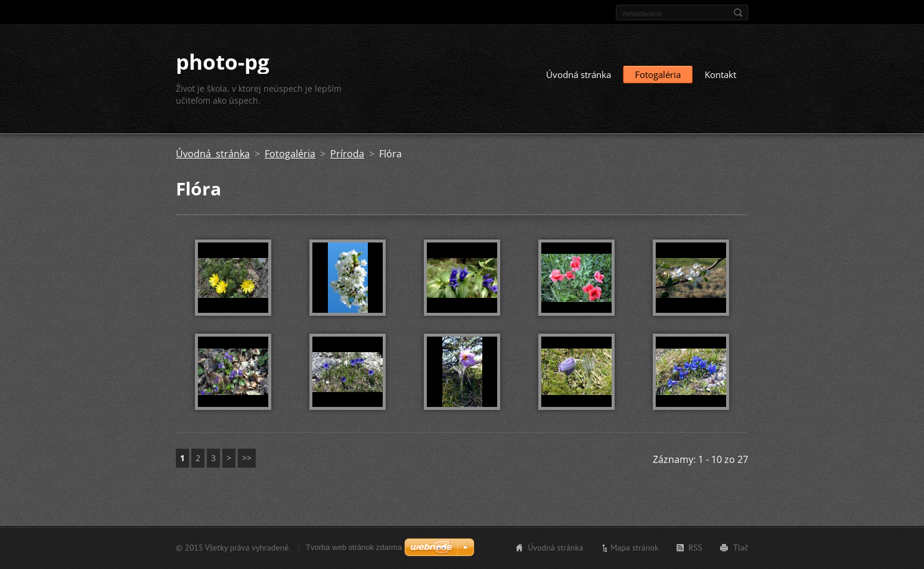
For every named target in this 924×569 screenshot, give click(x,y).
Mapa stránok (635, 548)
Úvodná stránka (579, 74)
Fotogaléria (658, 74)
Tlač (741, 548)
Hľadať (738, 13)
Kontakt (720, 74)
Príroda (347, 154)
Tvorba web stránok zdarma (354, 547)
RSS (695, 548)
